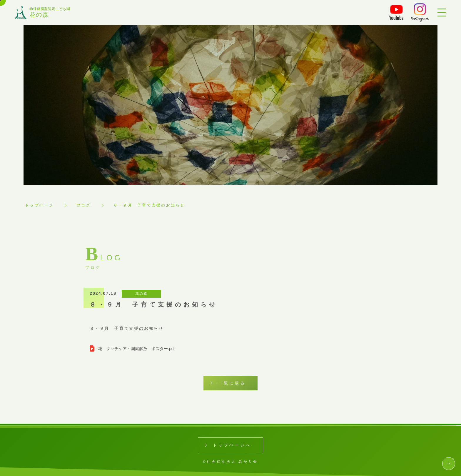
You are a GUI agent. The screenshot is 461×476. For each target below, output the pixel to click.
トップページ (39, 205)
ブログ (84, 205)
